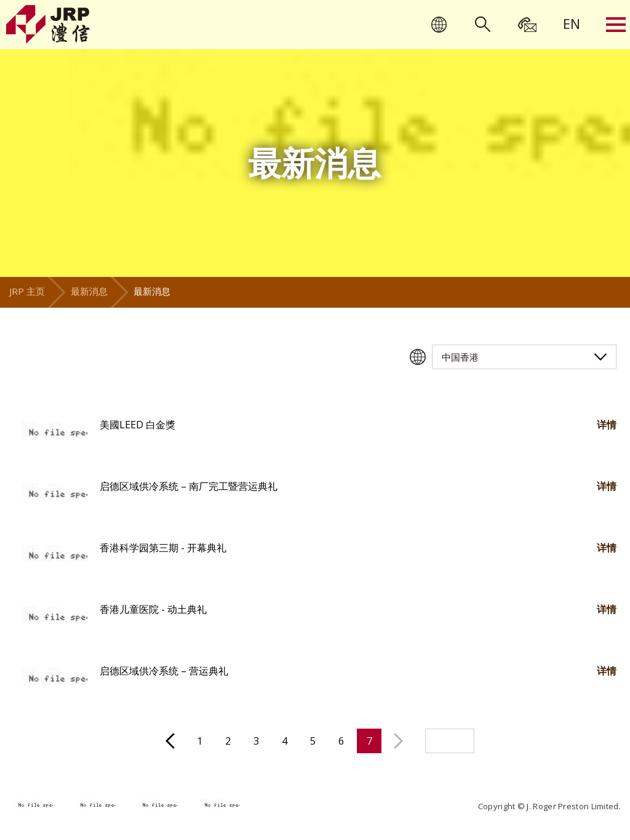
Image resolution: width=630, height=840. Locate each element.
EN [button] (572, 23)
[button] (50, 434)
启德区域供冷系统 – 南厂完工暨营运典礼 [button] (189, 486)
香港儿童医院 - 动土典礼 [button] (153, 609)
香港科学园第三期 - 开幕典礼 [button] (163, 548)
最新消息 (89, 291)
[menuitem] (572, 23)
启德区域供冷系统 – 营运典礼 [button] (164, 671)
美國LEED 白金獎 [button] (138, 425)
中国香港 (460, 357)
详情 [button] (607, 425)
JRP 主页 (27, 291)
